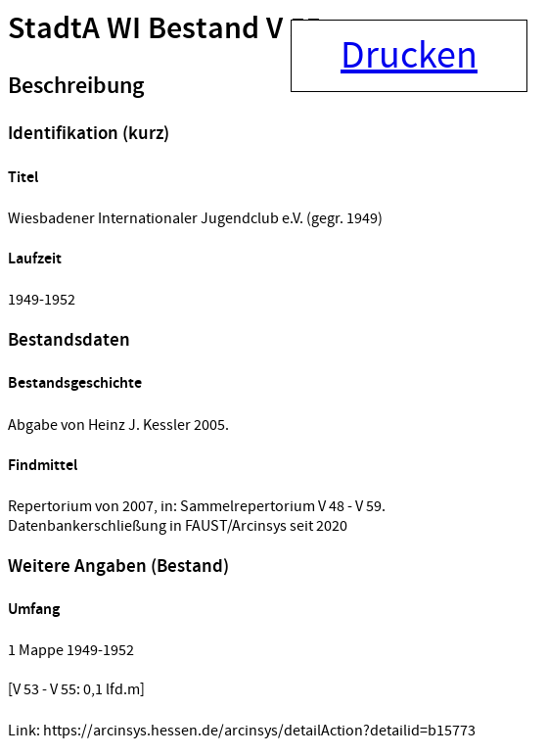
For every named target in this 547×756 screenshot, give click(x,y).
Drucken (409, 56)
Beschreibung (76, 86)
